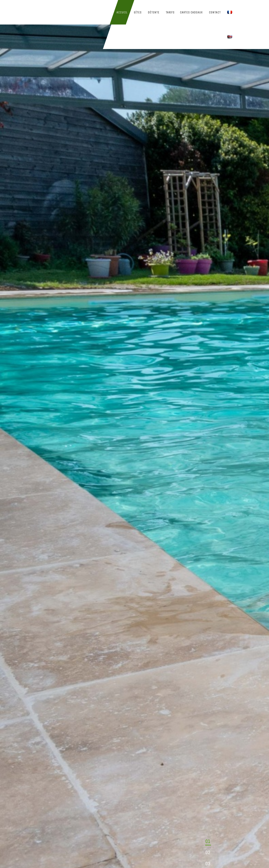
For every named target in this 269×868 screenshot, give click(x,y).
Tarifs (170, 12)
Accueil (122, 12)
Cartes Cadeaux (191, 12)
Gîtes (138, 12)
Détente (154, 12)
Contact (215, 12)
